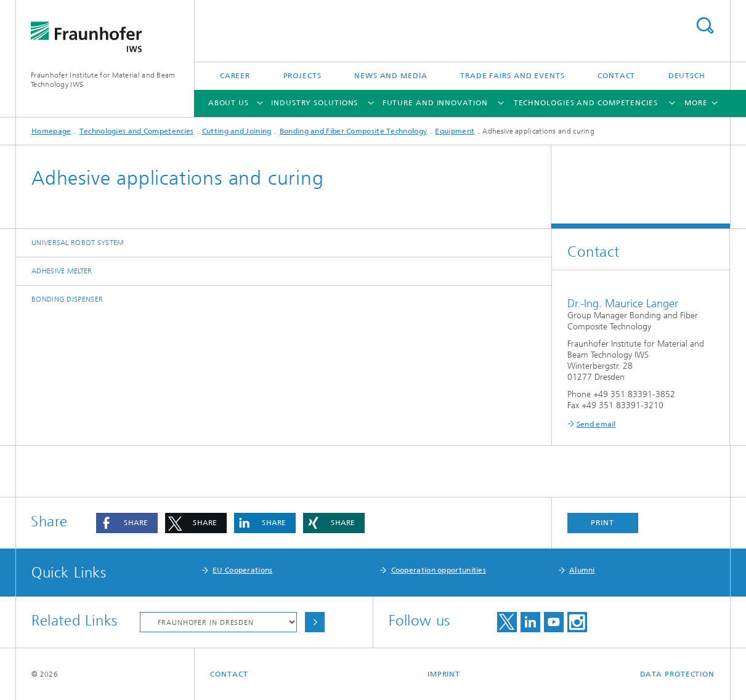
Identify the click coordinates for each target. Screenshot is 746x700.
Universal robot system (78, 243)
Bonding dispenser (67, 299)
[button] (127, 523)
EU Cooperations (243, 570)
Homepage (51, 131)
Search (705, 26)
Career (235, 76)
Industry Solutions (314, 103)
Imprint (444, 674)
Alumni (582, 570)
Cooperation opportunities (439, 570)
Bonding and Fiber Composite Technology (353, 131)
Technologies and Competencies (586, 103)
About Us (229, 103)
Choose (315, 622)
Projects (302, 76)
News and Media (391, 76)
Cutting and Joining (237, 131)
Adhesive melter (62, 271)
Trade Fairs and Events (513, 76)
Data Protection (678, 674)
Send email (596, 424)
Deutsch (687, 76)
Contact (616, 76)
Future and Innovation (435, 103)
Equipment (455, 131)
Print (602, 523)
